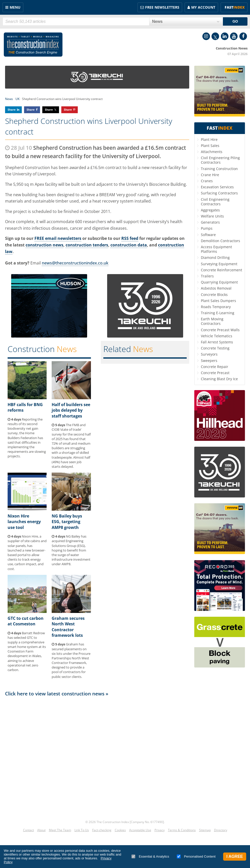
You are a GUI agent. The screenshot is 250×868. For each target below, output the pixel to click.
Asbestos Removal (216, 288)
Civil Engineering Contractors (215, 202)
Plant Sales (210, 146)
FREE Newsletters (162, 7)
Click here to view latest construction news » (57, 694)
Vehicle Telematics (217, 336)
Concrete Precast (215, 373)
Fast (235, 7)
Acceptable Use (140, 830)
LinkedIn (225, 36)
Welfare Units (212, 216)
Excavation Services (217, 187)
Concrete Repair (215, 367)
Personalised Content (196, 856)
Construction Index (33, 45)
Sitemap (205, 830)
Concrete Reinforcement (222, 270)
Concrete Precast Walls (220, 330)
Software (208, 235)
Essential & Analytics (150, 856)
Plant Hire (209, 139)
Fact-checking (102, 830)
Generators (210, 222)
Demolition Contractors (220, 241)
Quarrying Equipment (219, 282)
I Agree (235, 856)
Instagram (206, 36)
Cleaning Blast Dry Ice (219, 379)
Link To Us (82, 830)
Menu (15, 7)
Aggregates (210, 210)
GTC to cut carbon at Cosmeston (26, 621)
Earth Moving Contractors (212, 321)
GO (235, 21)
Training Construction (219, 169)
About (41, 830)
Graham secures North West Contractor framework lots (68, 627)
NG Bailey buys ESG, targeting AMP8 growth (67, 522)
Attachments (212, 152)
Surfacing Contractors (219, 193)
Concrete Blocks (214, 295)
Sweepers (209, 361)
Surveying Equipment (219, 264)
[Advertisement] (97, 756)
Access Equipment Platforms (216, 249)
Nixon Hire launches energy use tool (24, 522)
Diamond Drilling (215, 257)
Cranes (207, 181)
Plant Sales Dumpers (218, 301)
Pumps (207, 228)
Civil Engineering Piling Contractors (220, 160)
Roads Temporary (216, 307)
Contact (28, 830)
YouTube (234, 36)
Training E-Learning (218, 313)
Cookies (120, 830)
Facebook (243, 36)
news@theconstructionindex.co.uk (75, 263)
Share (12, 110)
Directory (221, 830)
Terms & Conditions (182, 830)
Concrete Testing (215, 348)
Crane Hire (210, 175)
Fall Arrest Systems (217, 342)
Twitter (215, 36)
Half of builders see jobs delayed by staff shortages (71, 410)
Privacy (160, 830)
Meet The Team (60, 830)
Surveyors (209, 354)
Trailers (207, 276)
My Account (203, 7)
